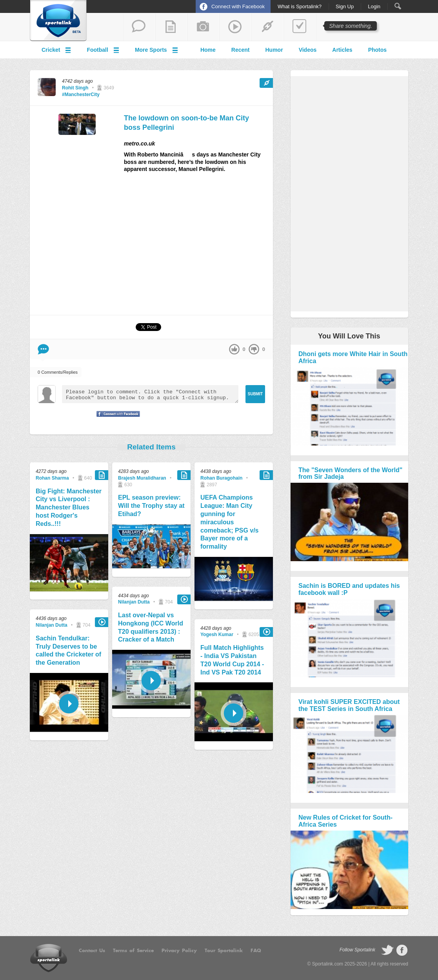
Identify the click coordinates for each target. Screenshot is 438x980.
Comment (43, 349)
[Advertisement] (198, 247)
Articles (342, 50)
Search (398, 6)
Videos (308, 50)
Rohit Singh (75, 88)
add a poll (300, 27)
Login (374, 7)
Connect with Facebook (238, 6)
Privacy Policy (179, 951)
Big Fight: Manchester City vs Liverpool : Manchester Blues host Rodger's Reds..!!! (69, 507)
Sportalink (58, 21)
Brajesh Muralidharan (142, 478)
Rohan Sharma (52, 478)
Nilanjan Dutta (52, 625)
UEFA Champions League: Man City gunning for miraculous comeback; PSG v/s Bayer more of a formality (230, 522)
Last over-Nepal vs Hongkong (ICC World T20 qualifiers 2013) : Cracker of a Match (151, 627)
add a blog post (171, 27)
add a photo (203, 27)
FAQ (256, 951)
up (234, 349)
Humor (274, 50)
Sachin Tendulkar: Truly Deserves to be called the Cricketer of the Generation (68, 650)
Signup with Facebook (116, 419)
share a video (235, 27)
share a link (267, 27)
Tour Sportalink (224, 951)
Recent (241, 50)
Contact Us (92, 951)
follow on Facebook (402, 950)
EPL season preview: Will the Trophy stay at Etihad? (151, 506)
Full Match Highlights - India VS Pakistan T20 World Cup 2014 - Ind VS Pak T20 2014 (232, 660)
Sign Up (345, 7)
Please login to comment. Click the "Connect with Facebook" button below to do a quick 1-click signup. (150, 394)
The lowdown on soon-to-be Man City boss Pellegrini (186, 123)
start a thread (139, 27)
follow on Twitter (387, 950)
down (254, 349)
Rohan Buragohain (221, 478)
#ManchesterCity (81, 95)
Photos (377, 50)
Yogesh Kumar (217, 635)
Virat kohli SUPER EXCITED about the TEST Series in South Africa (349, 705)
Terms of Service (133, 951)
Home (208, 50)
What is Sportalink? (300, 7)
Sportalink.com (328, 964)
